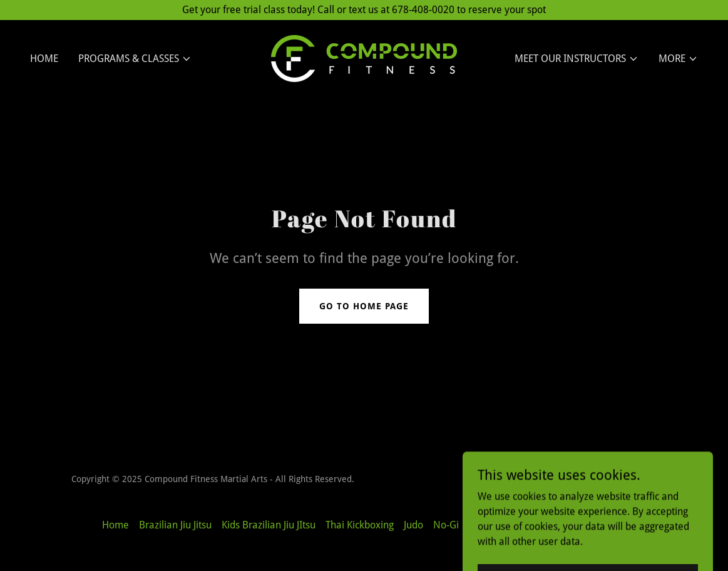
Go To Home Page (364, 306)
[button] (135, 59)
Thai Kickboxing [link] (360, 525)
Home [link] (44, 59)
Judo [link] (413, 525)
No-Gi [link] (446, 525)
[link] (364, 58)
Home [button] (115, 525)
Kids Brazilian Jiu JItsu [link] (269, 525)
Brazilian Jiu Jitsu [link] (175, 525)
